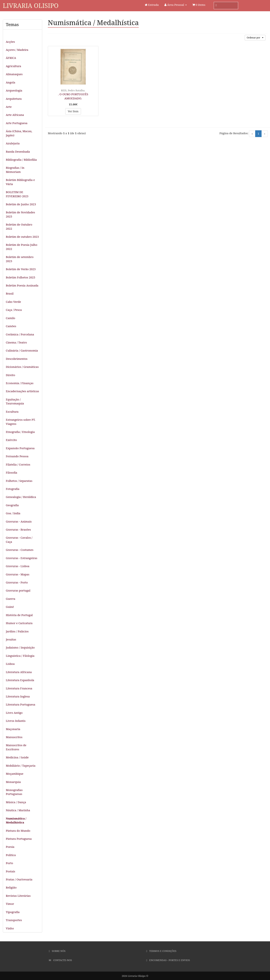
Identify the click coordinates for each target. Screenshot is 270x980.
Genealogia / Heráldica (21, 497)
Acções (10, 42)
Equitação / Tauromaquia (15, 401)
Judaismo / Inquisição (20, 647)
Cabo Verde (13, 302)
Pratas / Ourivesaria (19, 879)
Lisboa (10, 664)
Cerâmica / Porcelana (20, 334)
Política (11, 855)
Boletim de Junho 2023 (21, 204)
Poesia (10, 847)
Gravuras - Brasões (18, 529)
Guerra (11, 599)
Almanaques (14, 74)
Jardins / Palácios (17, 631)
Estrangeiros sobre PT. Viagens (21, 422)
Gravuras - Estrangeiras (22, 558)
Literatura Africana (19, 672)
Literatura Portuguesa (21, 704)
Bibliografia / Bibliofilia (21, 160)
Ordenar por (255, 38)
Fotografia (13, 489)
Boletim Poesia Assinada (22, 285)
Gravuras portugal (18, 590)
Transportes (14, 920)
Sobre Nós (57, 951)
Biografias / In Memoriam (15, 170)
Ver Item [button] (73, 111)
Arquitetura (14, 99)
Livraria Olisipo (31, 6)
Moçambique (15, 774)
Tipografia (13, 912)
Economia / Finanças (20, 383)
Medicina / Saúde (17, 757)
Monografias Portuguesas (14, 792)
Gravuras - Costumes (20, 550)
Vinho (10, 928)
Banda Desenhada (18, 151)
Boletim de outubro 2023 (22, 237)
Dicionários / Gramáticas (22, 367)
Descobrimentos (17, 359)
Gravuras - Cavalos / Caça (19, 539)
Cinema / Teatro (16, 342)
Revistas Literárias (18, 896)
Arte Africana (15, 115)
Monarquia (13, 782)
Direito (10, 375)
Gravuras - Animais (19, 521)
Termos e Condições (161, 951)
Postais (10, 871)
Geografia (12, 505)
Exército (11, 440)
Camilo (10, 318)
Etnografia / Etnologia (20, 432)
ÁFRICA (11, 58)
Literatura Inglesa (18, 696)
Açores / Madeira (17, 50)
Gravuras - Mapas (18, 574)
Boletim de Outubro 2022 (19, 226)
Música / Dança (16, 802)
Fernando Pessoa (17, 456)
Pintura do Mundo (18, 831)
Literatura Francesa (19, 688)
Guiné (10, 607)
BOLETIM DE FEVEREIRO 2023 (17, 194)
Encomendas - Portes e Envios (168, 960)
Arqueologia (14, 90)
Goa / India (13, 513)
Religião (11, 887)
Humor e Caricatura (19, 623)
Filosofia (12, 472)
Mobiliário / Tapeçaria (21, 766)
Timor (10, 904)
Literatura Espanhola (20, 680)
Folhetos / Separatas (19, 481)
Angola (10, 82)
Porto (9, 863)
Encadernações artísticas (22, 391)
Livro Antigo (14, 713)
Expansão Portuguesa (20, 448)
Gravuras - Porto (17, 582)
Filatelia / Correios (18, 464)
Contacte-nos (60, 960)
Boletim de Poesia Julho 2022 (22, 247)
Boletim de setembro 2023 (20, 259)
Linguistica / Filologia (20, 656)
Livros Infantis (16, 721)
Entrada (152, 5)
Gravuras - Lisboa (18, 566)
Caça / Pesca (14, 310)
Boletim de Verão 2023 (21, 269)
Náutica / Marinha (18, 810)
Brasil (10, 293)
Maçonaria (13, 729)
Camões (11, 326)
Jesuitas (11, 639)
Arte (9, 107)
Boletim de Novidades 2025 (20, 214)
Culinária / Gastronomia (22, 350)
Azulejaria (13, 143)
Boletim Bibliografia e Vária (20, 182)
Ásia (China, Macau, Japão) (19, 133)
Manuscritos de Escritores (16, 747)
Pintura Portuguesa (19, 839)
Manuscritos (14, 737)
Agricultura (13, 66)
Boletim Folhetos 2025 (21, 277)
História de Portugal (19, 615)
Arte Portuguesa (17, 123)
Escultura (12, 412)
